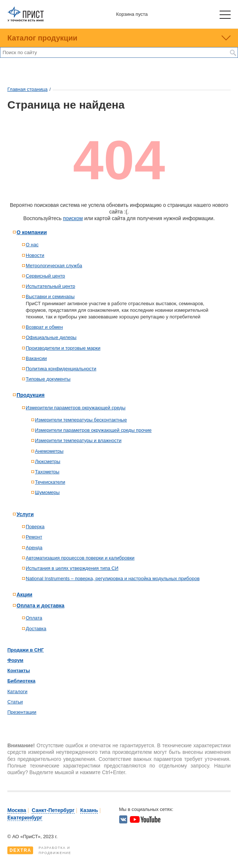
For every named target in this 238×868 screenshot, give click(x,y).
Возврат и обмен (44, 327)
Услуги (25, 514)
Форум (15, 660)
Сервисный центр (45, 276)
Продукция (31, 395)
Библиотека (21, 681)
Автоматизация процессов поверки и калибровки (80, 558)
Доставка (36, 629)
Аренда (34, 548)
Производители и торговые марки (63, 348)
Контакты (19, 671)
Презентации (22, 712)
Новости (35, 255)
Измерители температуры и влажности (78, 440)
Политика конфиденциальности (61, 369)
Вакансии (36, 358)
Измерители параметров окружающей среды (76, 408)
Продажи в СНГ (26, 650)
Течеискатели (50, 482)
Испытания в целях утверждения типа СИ (72, 568)
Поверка (35, 527)
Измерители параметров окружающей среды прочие (93, 430)
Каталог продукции (42, 38)
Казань (89, 810)
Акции (24, 594)
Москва (17, 810)
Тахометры (47, 472)
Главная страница (27, 89)
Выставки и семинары (50, 297)
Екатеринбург (25, 818)
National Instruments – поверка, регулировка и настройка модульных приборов (113, 578)
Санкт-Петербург (53, 810)
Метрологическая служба (54, 266)
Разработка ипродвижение (39, 850)
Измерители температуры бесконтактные (81, 420)
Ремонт (34, 537)
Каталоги (17, 691)
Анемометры (49, 451)
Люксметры (48, 461)
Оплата (34, 618)
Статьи (15, 702)
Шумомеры (47, 492)
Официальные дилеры (51, 337)
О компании (32, 232)
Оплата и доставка (40, 606)
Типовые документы (48, 379)
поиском (73, 218)
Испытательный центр (50, 286)
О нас (32, 245)
